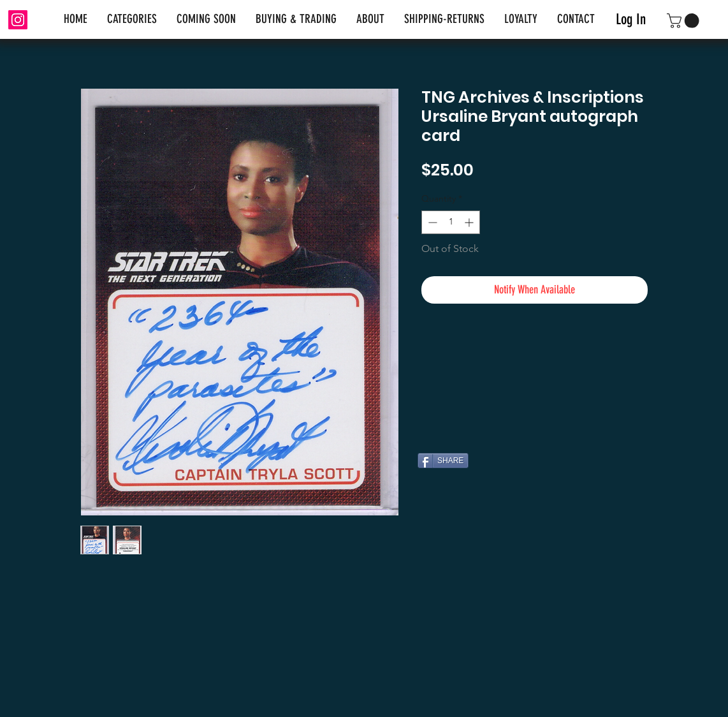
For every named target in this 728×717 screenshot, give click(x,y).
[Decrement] (431, 222)
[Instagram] (18, 20)
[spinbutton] (451, 222)
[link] (685, 21)
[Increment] (470, 222)
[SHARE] (443, 461)
